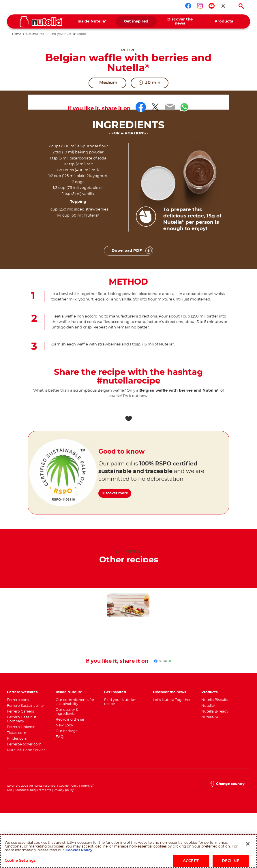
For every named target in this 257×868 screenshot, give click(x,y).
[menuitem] (92, 21)
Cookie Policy (69, 786)
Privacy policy (64, 790)
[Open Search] (241, 6)
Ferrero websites (22, 692)
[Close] (248, 844)
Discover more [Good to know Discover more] (117, 489)
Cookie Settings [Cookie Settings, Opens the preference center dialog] (20, 861)
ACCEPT (191, 861)
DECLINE (231, 861)
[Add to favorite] (128, 419)
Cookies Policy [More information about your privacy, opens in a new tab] (79, 850)
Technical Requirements (33, 790)
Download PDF (127, 251)
